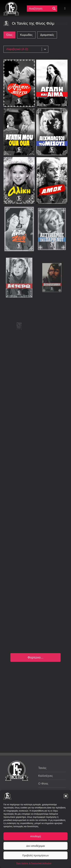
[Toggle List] (45, 49)
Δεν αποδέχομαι (35, 846)
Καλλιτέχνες (46, 776)
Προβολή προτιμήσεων (36, 855)
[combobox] (24, 49)
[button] (66, 796)
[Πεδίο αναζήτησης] (39, 9)
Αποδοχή (36, 836)
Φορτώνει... (35, 657)
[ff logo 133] (11, 3)
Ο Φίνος (43, 784)
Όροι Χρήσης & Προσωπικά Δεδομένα (34, 863)
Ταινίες (42, 768)
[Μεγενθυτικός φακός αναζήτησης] (54, 9)
